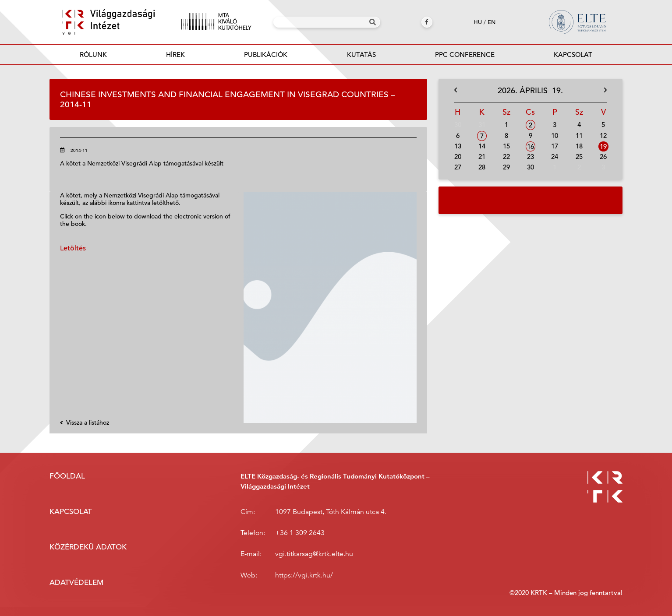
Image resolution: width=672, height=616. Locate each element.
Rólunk (93, 55)
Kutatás (361, 55)
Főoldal (67, 476)
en (492, 22)
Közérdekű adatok (88, 547)
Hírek (175, 55)
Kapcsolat (573, 55)
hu (478, 22)
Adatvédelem (76, 583)
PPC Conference (465, 55)
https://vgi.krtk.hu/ (304, 575)
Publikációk (266, 57)
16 (531, 146)
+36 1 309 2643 (300, 533)
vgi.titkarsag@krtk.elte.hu (314, 554)
